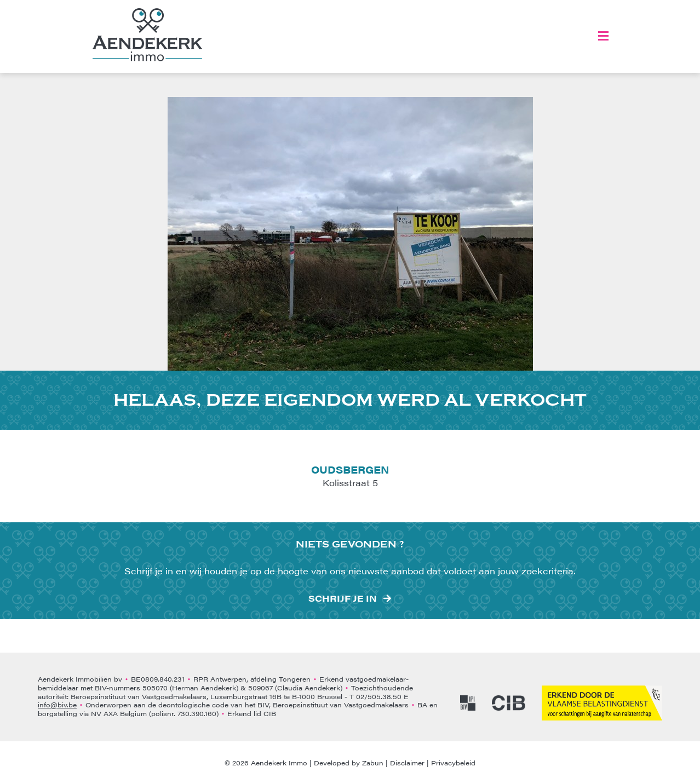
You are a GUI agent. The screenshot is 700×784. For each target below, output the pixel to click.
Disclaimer (407, 763)
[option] (350, 234)
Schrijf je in (343, 598)
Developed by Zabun (349, 763)
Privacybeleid (453, 763)
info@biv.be (57, 705)
